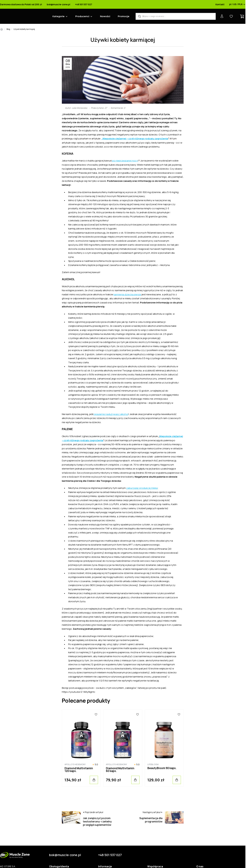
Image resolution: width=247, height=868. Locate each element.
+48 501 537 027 (84, 4)
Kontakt (220, 4)
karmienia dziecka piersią (127, 294)
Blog (8, 29)
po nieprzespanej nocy (125, 161)
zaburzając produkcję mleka (142, 488)
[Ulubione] (96, 714)
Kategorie (58, 16)
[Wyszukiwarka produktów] (176, 16)
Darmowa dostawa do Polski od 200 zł (21, 4)
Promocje (124, 16)
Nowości (105, 16)
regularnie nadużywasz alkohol (111, 414)
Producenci (82, 16)
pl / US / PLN (237, 4)
